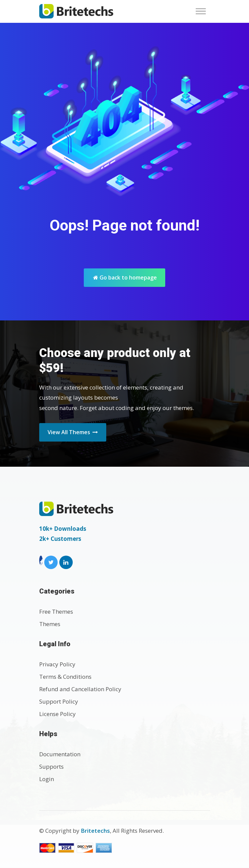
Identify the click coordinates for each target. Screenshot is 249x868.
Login (47, 779)
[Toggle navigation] (203, 11)
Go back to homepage (125, 277)
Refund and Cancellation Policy (80, 689)
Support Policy (59, 701)
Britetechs (95, 831)
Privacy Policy (57, 664)
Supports (51, 767)
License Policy (57, 714)
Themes (50, 624)
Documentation (60, 754)
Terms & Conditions (65, 677)
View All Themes (73, 432)
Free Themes (56, 611)
